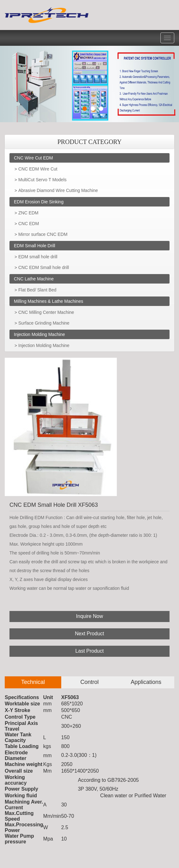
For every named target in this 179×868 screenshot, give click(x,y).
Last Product (90, 651)
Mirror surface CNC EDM (43, 234)
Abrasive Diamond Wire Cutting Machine (58, 190)
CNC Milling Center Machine (46, 312)
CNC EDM (29, 224)
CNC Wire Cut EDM (33, 158)
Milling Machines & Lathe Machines (48, 301)
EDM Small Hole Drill (35, 246)
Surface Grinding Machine (44, 323)
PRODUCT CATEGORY (90, 142)
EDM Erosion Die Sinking (39, 202)
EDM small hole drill (38, 257)
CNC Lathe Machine (34, 279)
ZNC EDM (28, 213)
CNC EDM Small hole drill (44, 267)
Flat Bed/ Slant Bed (37, 290)
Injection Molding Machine (39, 334)
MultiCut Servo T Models (42, 180)
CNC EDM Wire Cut (38, 169)
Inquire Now (89, 616)
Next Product (89, 634)
